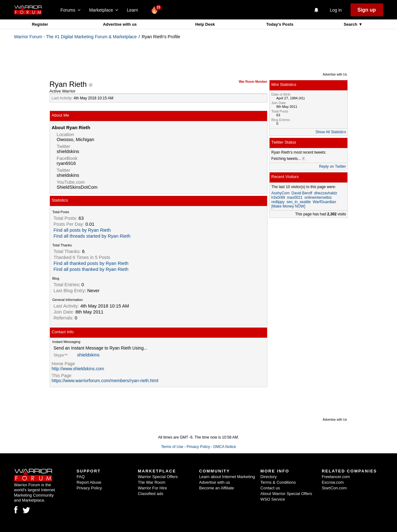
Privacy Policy (198, 447)
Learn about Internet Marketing (227, 477)
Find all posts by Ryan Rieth (82, 230)
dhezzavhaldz (326, 193)
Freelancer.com (336, 477)
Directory (269, 477)
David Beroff (302, 193)
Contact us (270, 488)
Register (40, 24)
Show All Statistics (331, 132)
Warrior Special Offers (158, 477)
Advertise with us (120, 24)
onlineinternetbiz (318, 198)
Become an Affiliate (217, 488)
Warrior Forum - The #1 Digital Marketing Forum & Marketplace (75, 37)
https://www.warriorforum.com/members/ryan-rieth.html (105, 381)
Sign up (367, 10)
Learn (134, 10)
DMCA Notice (225, 447)
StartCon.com (334, 488)
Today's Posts (280, 24)
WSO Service (273, 499)
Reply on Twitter (333, 166)
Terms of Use (172, 447)
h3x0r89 (278, 198)
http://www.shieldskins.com (78, 369)
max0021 (295, 198)
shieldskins (89, 355)
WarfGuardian (325, 202)
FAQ (81, 477)
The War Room (152, 482)
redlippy (278, 202)
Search (351, 24)
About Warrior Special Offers (286, 494)
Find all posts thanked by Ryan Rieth (91, 269)
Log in (336, 10)
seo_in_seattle (299, 202)
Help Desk (205, 24)
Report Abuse (89, 482)
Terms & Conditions (278, 482)
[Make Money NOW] (288, 206)
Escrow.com (333, 482)
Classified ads (150, 494)
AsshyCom (281, 193)
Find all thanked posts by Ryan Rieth (91, 263)
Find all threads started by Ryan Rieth (92, 236)
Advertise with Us (335, 74)
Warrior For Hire (152, 488)
